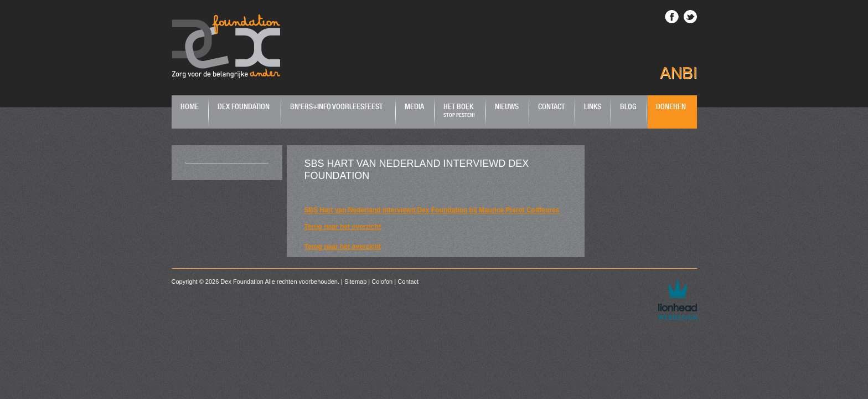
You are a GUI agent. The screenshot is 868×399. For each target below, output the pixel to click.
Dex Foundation (244, 106)
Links (593, 106)
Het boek (459, 110)
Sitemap (355, 282)
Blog (628, 106)
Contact (551, 106)
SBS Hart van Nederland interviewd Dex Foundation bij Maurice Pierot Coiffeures (432, 210)
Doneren (671, 106)
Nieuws (507, 106)
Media (414, 106)
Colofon (382, 282)
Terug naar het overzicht (343, 227)
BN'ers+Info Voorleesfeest (336, 106)
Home (190, 106)
